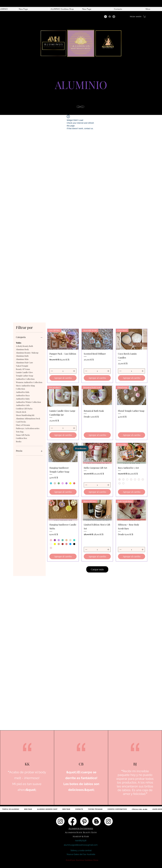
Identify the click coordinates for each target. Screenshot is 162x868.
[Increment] (74, 371)
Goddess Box (21, 438)
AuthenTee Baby (23, 399)
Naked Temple (22, 366)
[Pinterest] (84, 821)
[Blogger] (96, 821)
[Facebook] (110, 17)
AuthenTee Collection (25, 379)
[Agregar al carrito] (63, 378)
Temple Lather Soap (25, 376)
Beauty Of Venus (23, 369)
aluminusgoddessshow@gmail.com (81, 845)
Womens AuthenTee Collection (29, 382)
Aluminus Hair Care (24, 362)
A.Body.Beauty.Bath (24, 346)
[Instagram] (106, 17)
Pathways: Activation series (28, 428)
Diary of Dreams (23, 425)
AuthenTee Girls (23, 405)
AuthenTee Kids (23, 392)
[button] (145, 16)
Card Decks (21, 422)
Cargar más (97, 569)
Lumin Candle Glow (24, 372)
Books (19, 441)
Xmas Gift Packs (23, 435)
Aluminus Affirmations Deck (28, 418)
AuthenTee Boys (23, 395)
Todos (19, 343)
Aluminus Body (22, 349)
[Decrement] (52, 371)
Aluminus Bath (22, 356)
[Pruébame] (81, 448)
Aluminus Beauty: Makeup (27, 353)
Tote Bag (20, 432)
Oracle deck (21, 412)
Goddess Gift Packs (24, 408)
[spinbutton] (63, 371)
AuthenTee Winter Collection (28, 402)
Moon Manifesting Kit (25, 415)
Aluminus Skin (22, 359)
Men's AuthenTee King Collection (25, 387)
